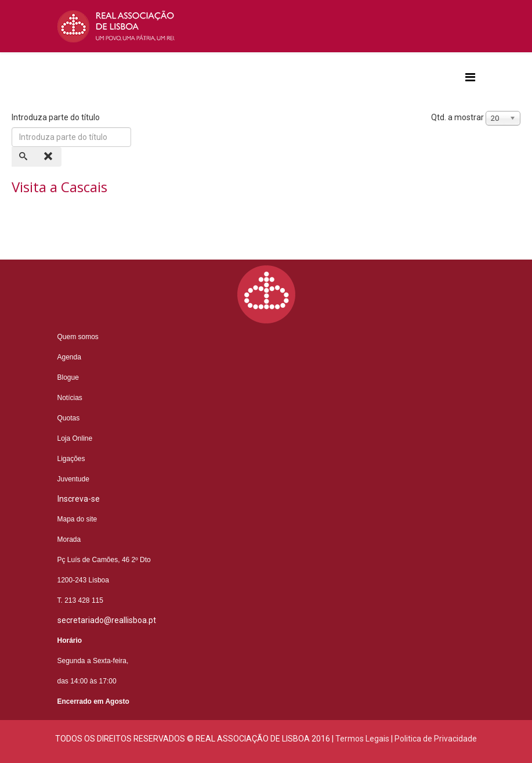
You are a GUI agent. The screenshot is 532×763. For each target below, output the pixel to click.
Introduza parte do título (57, 117)
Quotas (69, 418)
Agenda (69, 357)
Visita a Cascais (59, 187)
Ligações (71, 459)
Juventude (73, 479)
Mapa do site (77, 519)
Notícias (70, 398)
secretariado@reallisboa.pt (107, 620)
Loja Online (75, 438)
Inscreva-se (79, 499)
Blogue (68, 377)
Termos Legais (362, 739)
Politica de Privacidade (436, 739)
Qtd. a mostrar (457, 117)
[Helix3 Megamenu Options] (470, 78)
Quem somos (78, 337)
